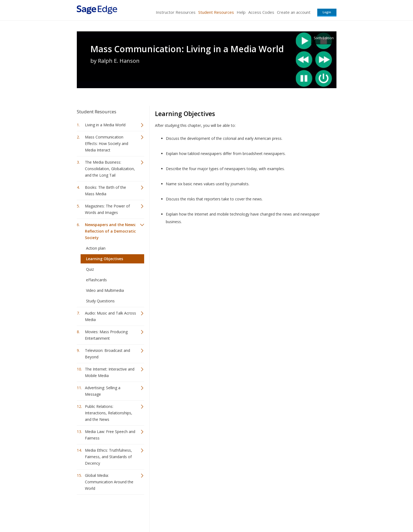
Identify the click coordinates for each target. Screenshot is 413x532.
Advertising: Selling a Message (103, 391)
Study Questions (100, 301)
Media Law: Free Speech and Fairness (110, 435)
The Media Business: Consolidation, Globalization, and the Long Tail (110, 169)
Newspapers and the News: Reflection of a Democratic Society (110, 231)
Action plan (96, 248)
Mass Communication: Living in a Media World (187, 49)
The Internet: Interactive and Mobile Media (110, 372)
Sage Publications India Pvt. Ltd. (155, 512)
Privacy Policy (301, 512)
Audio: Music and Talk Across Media (110, 316)
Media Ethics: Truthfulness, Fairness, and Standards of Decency (108, 457)
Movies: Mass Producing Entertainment (106, 335)
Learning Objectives (105, 259)
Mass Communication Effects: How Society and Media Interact (107, 143)
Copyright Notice (271, 512)
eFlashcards (96, 280)
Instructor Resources (176, 12)
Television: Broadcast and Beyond (108, 354)
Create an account (294, 12)
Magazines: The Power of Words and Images (107, 209)
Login (327, 12)
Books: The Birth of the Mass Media (105, 191)
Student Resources (216, 12)
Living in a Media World (105, 125)
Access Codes (261, 12)
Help (241, 12)
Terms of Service (237, 512)
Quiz (90, 269)
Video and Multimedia (105, 290)
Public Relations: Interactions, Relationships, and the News (109, 413)
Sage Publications (108, 512)
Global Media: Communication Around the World (109, 482)
